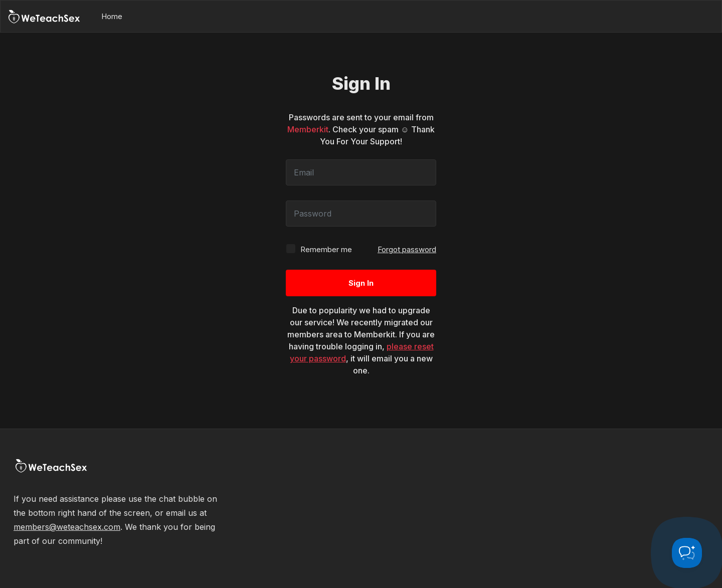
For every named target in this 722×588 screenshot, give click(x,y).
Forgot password (407, 249)
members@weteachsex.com (67, 527)
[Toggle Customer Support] (687, 553)
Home (112, 16)
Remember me (319, 249)
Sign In (361, 283)
